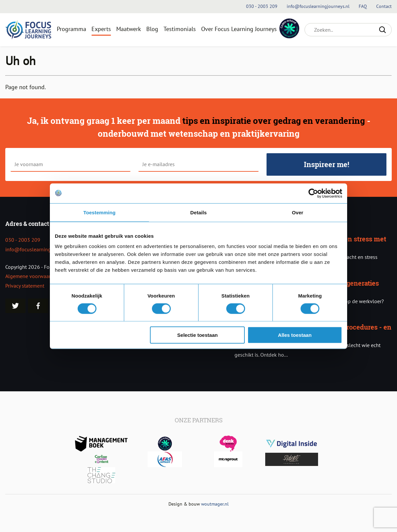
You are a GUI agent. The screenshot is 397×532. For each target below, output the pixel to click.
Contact (384, 6)
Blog (152, 29)
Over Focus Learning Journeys (239, 29)
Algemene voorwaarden (32, 276)
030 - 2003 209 (23, 240)
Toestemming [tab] (99, 212)
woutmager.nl (215, 504)
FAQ (363, 6)
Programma (72, 29)
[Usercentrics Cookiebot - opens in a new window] (313, 193)
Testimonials (180, 29)
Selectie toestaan (198, 335)
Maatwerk (129, 29)
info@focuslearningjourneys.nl (40, 249)
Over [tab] (298, 212)
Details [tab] (198, 212)
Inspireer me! (326, 164)
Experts (101, 29)
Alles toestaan (295, 335)
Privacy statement (25, 286)
